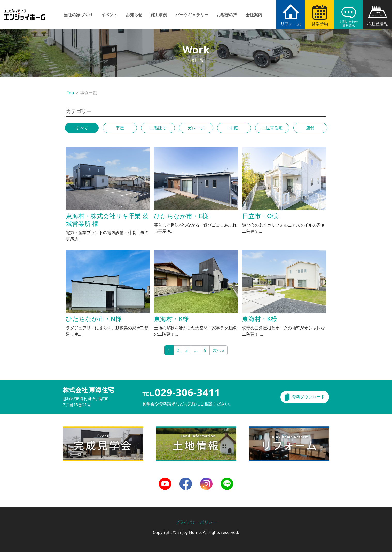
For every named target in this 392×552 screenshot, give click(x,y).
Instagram (206, 481)
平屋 (120, 128)
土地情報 (164, 430)
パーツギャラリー (192, 15)
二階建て (158, 128)
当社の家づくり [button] (78, 15)
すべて (82, 128)
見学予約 (320, 24)
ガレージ (196, 128)
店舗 (310, 128)
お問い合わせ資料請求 (349, 24)
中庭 (234, 128)
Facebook (186, 481)
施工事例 (159, 15)
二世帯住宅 (272, 128)
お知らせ (134, 15)
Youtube (165, 481)
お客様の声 (227, 15)
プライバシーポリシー (196, 522)
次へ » (218, 350)
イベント (109, 15)
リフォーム (291, 24)
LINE (225, 481)
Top (70, 93)
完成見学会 (73, 430)
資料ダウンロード (308, 397)
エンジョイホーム (25, 11)
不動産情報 (378, 24)
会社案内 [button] (254, 15)
